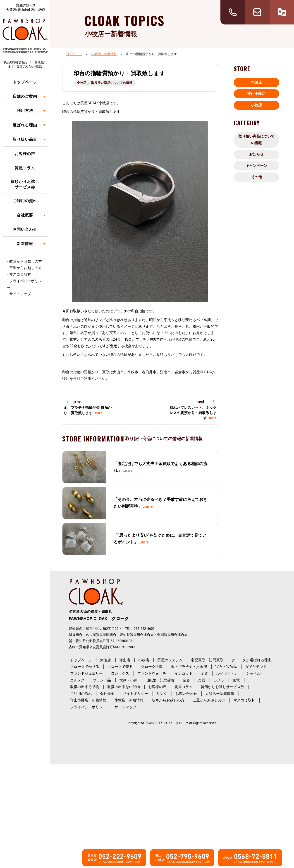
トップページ (25, 82)
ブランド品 (102, 680)
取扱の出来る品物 (85, 687)
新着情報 (25, 244)
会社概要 (25, 215)
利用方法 (25, 111)
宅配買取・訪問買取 (207, 660)
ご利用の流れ (25, 201)
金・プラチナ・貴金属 (189, 667)
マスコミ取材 (20, 274)
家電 (236, 680)
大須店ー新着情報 (220, 694)
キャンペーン (256, 166)
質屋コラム (25, 168)
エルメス (77, 680)
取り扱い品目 (25, 139)
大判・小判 (128, 680)
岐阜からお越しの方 (26, 261)
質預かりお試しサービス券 (25, 184)
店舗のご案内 (25, 96)
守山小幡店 (256, 94)
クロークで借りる (85, 667)
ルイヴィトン (227, 673)
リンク (162, 694)
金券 (186, 680)
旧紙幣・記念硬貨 (160, 680)
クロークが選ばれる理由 (251, 660)
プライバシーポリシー (88, 707)
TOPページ (74, 54)
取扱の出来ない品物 (124, 687)
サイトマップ (20, 294)
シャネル (253, 673)
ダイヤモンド (256, 667)
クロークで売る (120, 667)
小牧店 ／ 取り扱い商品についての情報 (105, 83)
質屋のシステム (170, 660)
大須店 (256, 82)
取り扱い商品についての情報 (256, 140)
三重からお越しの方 (26, 268)
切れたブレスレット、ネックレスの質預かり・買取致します (193, 413)
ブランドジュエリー (86, 673)
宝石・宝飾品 (226, 667)
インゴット (184, 673)
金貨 (204, 673)
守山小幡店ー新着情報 (88, 700)
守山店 (125, 660)
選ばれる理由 (25, 125)
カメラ (219, 680)
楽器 (202, 680)
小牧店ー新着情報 (104, 54)
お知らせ (256, 154)
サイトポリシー (136, 694)
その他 (256, 177)
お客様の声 (25, 154)
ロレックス (120, 673)
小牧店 (256, 105)
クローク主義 (152, 667)
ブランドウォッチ (152, 673)
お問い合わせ (25, 229)
